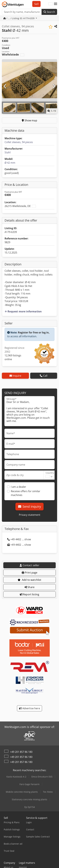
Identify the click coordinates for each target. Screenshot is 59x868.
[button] (56, 4)
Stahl (8, 152)
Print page (30, 573)
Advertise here (29, 708)
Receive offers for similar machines (26, 493)
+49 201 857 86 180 (21, 752)
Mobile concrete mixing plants (22, 792)
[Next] (54, 86)
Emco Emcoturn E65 (42, 777)
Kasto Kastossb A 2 (16, 777)
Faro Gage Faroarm (29, 784)
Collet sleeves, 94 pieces (19, 142)
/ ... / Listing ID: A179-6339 (19, 18)
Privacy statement (30, 515)
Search (49, 12)
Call (44, 376)
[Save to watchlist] (51, 27)
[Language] (51, 4)
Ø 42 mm (10, 163)
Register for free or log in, (34, 332)
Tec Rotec (48, 792)
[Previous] (5, 86)
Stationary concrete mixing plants (29, 799)
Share (29, 587)
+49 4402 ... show (19, 539)
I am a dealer (18, 487)
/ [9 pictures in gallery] (52, 111)
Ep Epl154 (30, 807)
